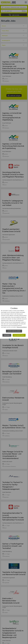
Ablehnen (7, 335)
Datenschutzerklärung (22, 327)
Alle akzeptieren (19, 335)
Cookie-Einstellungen (14, 331)
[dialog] (14, 322)
